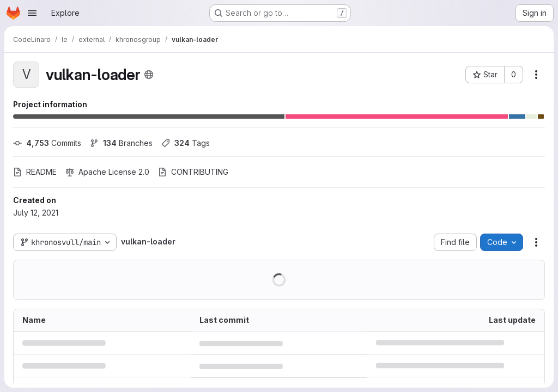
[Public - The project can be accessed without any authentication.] (149, 75)
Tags (186, 143)
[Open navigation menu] (32, 13)
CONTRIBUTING (193, 172)
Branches (121, 143)
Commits (47, 143)
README (35, 172)
